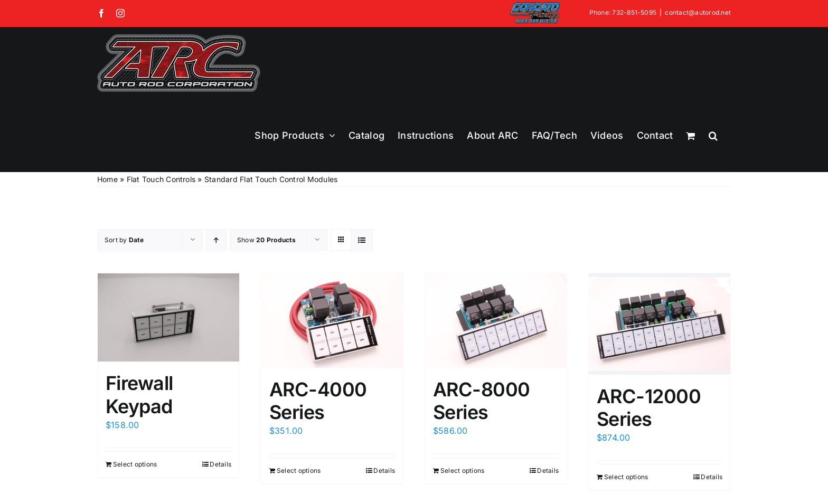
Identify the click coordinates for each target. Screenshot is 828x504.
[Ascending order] (216, 240)
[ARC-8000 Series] (496, 320)
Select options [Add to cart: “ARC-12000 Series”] (626, 477)
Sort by (124, 240)
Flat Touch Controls (161, 179)
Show (266, 240)
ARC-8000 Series (482, 401)
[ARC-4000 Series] (332, 320)
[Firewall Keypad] (168, 317)
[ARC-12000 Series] (660, 324)
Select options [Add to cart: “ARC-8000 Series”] (462, 470)
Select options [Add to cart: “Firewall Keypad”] (135, 464)
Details (220, 464)
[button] (713, 135)
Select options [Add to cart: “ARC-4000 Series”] (299, 470)
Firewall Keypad (139, 394)
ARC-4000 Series (318, 401)
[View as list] (362, 240)
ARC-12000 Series (649, 408)
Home (107, 179)
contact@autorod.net (698, 12)
